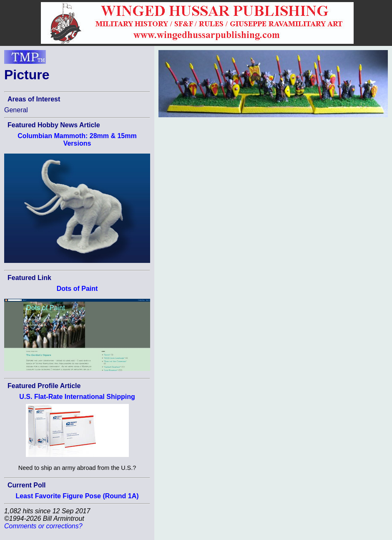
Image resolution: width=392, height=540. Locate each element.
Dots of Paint (77, 289)
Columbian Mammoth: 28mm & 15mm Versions (77, 140)
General (16, 110)
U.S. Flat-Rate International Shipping (77, 397)
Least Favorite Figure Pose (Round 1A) (77, 496)
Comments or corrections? (43, 526)
